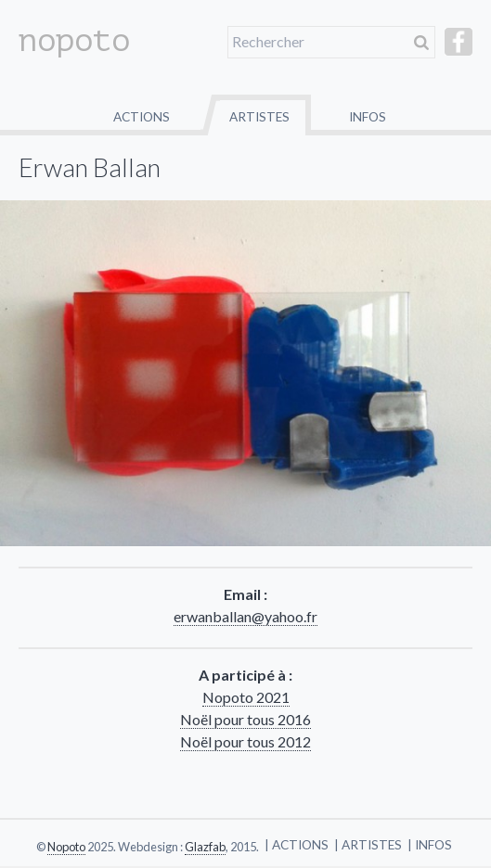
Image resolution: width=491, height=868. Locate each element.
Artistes (259, 117)
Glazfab (205, 847)
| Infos (430, 845)
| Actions (297, 845)
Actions (142, 117)
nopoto (74, 41)
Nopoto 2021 (246, 697)
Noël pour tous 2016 (245, 719)
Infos (368, 117)
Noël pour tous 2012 (245, 741)
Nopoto (66, 847)
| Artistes (368, 845)
